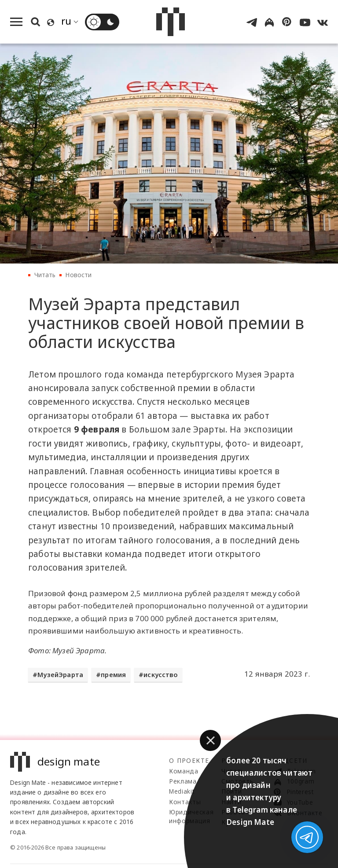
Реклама (183, 781)
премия (113, 675)
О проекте (189, 760)
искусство (161, 675)
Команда (184, 771)
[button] (210, 740)
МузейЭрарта (60, 675)
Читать (45, 275)
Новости (78, 275)
